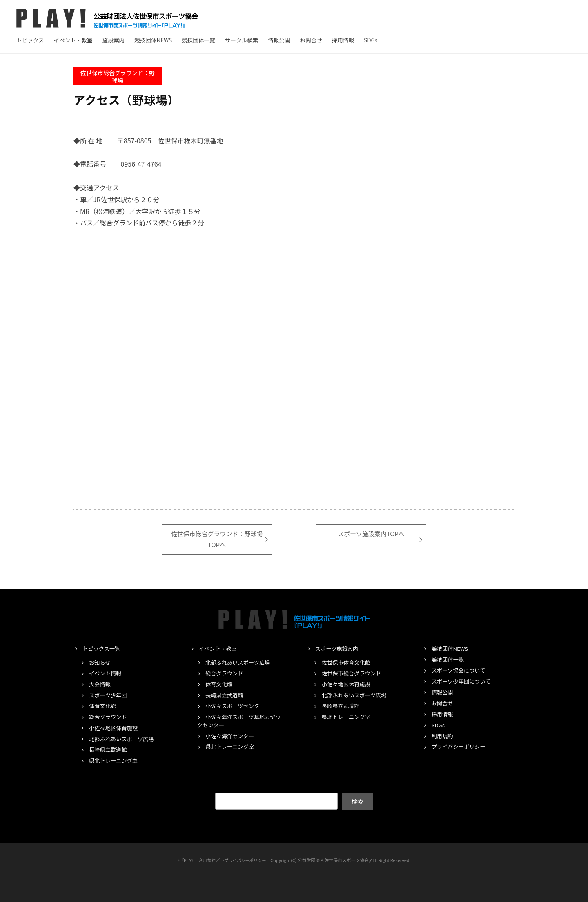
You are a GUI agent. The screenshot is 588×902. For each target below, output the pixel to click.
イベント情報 (106, 673)
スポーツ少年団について (463, 681)
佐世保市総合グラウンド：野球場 (117, 76)
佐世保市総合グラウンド (353, 673)
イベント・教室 (73, 40)
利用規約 (443, 735)
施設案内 (114, 40)
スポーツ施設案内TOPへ (371, 534)
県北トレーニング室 (115, 760)
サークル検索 (242, 40)
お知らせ (100, 662)
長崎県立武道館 (109, 749)
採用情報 (343, 40)
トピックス (30, 40)
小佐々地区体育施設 (115, 728)
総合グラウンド (109, 717)
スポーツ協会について (460, 670)
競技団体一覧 (198, 40)
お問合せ (311, 40)
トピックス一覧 (102, 648)
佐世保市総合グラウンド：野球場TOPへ (217, 539)
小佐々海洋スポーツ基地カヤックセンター (239, 721)
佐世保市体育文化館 (348, 662)
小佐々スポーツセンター (237, 706)
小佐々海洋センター (231, 735)
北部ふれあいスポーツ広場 (124, 738)
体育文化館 (103, 706)
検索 (357, 801)
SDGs (371, 40)
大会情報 (100, 684)
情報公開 (279, 40)
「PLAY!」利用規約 (196, 860)
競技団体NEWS (153, 40)
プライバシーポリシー (460, 746)
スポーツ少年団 (109, 695)
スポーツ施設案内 (338, 648)
